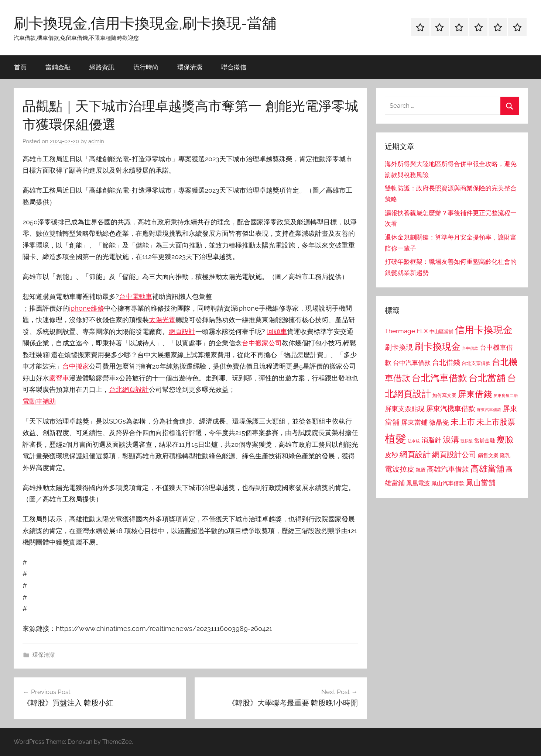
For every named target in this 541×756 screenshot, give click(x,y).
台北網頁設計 (129, 389)
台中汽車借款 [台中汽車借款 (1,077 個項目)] (412, 363)
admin (96, 141)
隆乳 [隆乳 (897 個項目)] (505, 455)
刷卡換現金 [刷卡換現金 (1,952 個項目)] (437, 346)
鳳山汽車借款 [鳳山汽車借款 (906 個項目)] (448, 483)
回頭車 (277, 332)
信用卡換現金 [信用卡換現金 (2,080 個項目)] (484, 330)
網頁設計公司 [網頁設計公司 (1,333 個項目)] (454, 455)
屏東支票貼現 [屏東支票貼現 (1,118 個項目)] (405, 409)
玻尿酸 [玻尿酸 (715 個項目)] (467, 441)
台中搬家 (76, 366)
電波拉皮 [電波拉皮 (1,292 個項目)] (400, 469)
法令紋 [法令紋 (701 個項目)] (414, 441)
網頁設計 (182, 332)
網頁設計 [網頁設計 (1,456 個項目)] (415, 454)
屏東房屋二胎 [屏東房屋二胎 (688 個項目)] (506, 396)
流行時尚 (146, 67)
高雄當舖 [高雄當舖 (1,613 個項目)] (487, 469)
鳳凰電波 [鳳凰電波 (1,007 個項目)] (418, 483)
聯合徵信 (234, 67)
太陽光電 (162, 320)
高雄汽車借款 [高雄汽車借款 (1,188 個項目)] (448, 469)
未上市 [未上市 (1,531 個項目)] (463, 422)
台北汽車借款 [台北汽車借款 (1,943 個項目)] (439, 378)
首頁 (20, 67)
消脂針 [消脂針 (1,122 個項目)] (431, 440)
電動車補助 (39, 401)
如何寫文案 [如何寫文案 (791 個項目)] (444, 395)
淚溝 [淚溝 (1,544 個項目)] (451, 439)
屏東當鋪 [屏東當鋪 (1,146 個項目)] (414, 422)
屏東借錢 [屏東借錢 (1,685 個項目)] (475, 394)
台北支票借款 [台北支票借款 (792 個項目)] (476, 363)
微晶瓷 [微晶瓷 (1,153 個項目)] (439, 422)
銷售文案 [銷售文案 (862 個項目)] (488, 455)
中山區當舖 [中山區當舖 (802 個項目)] (441, 332)
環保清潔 (190, 67)
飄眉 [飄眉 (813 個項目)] (421, 470)
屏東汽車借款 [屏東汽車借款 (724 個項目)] (489, 410)
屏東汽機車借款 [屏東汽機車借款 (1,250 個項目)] (451, 408)
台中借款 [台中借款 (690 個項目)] (470, 348)
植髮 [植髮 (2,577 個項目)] (396, 439)
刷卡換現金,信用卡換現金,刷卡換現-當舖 (145, 23)
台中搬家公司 (262, 343)
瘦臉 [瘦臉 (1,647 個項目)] (505, 439)
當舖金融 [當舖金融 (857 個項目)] (484, 441)
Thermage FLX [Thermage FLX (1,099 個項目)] (406, 331)
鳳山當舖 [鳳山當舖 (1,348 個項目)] (481, 483)
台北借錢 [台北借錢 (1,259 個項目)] (446, 362)
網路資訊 (102, 67)
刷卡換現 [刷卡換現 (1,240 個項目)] (399, 347)
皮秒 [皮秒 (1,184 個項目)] (391, 455)
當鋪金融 (58, 67)
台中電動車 (136, 296)
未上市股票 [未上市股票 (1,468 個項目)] (496, 422)
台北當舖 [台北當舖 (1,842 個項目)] (487, 378)
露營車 (59, 378)
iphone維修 (87, 308)
